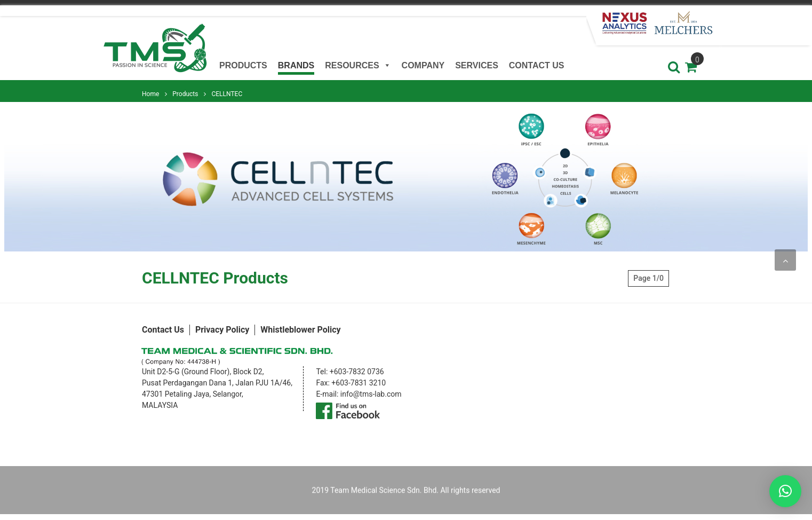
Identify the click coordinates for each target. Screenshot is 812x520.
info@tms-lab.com (371, 394)
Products (243, 65)
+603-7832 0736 (357, 372)
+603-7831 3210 (359, 383)
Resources (358, 64)
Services (477, 65)
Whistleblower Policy (300, 330)
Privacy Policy (222, 330)
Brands (296, 65)
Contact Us (537, 65)
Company (423, 65)
